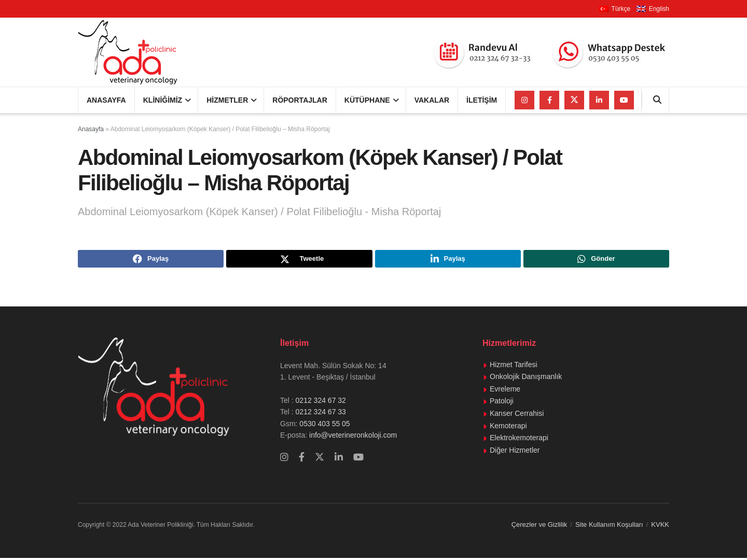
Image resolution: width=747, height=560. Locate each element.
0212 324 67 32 (321, 402)
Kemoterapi (508, 427)
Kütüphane (367, 100)
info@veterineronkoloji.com (352, 437)
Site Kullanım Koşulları (609, 526)
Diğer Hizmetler (515, 452)
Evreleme (505, 390)
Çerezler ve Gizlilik (539, 526)
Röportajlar (300, 100)
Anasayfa (106, 100)
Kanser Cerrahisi (517, 415)
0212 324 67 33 (321, 414)
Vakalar (432, 100)
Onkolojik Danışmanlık (526, 379)
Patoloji (502, 403)
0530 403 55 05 (324, 425)
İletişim (482, 100)
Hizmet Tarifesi (514, 366)
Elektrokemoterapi (519, 440)
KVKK (660, 526)
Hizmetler (227, 100)
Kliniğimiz (163, 100)
